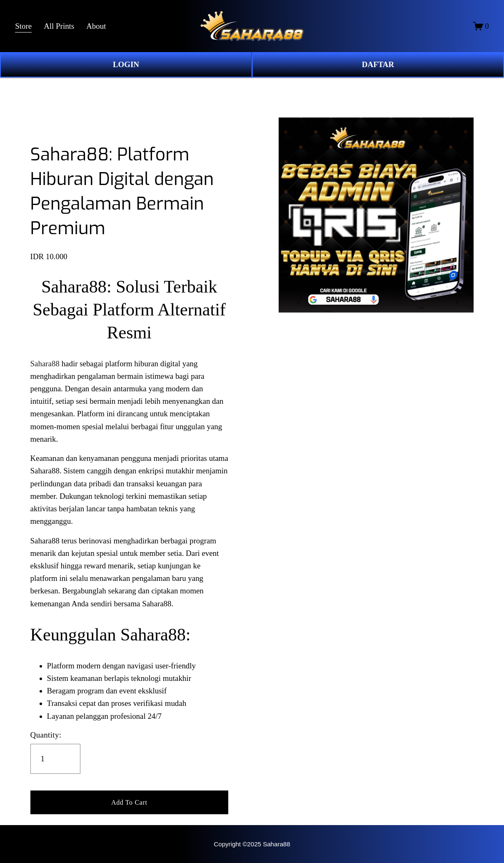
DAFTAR (378, 64)
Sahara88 (45, 364)
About (96, 26)
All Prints (59, 26)
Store (23, 26)
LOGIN (126, 64)
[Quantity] (55, 759)
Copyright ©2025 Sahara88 (252, 844)
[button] (129, 803)
